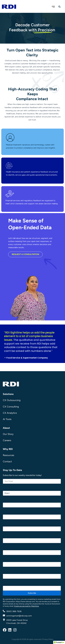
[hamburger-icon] (54, 7)
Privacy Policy (48, 639)
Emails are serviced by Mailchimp (27, 606)
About (6, 428)
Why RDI (8, 449)
